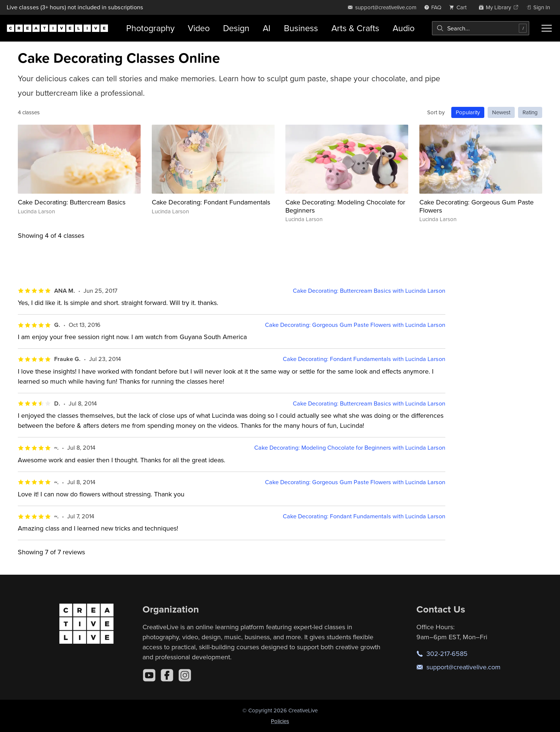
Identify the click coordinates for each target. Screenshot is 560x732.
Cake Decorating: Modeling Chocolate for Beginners (345, 206)
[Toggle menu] (547, 28)
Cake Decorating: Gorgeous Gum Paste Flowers (477, 206)
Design (236, 28)
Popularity (468, 112)
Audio (404, 28)
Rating (530, 112)
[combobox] (481, 28)
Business (301, 28)
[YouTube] (149, 675)
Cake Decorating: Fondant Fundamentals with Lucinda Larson (364, 359)
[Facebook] (167, 675)
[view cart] (460, 7)
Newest (501, 112)
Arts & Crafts (355, 28)
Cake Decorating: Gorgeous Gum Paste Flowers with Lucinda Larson (355, 325)
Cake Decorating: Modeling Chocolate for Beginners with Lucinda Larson (350, 448)
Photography (150, 28)
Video (199, 28)
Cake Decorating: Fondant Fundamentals (211, 202)
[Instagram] (185, 675)
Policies (280, 721)
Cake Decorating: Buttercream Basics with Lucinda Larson (369, 291)
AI (267, 28)
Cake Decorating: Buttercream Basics (72, 202)
